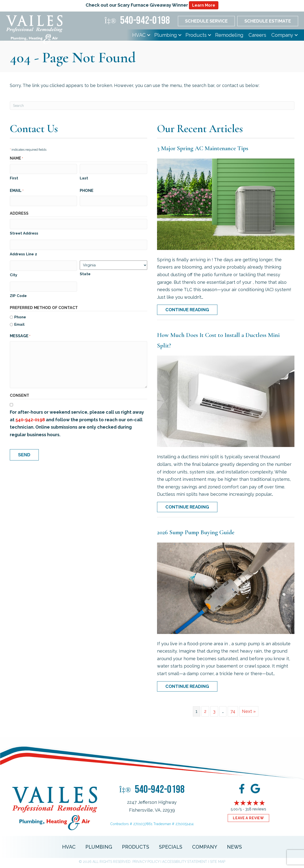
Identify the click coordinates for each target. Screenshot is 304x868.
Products (196, 35)
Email (17, 190)
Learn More (204, 5)
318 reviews (256, 809)
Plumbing (166, 35)
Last (84, 178)
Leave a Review (248, 818)
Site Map (218, 862)
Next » (249, 711)
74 (233, 711)
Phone (87, 190)
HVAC (139, 35)
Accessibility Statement (185, 862)
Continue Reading (187, 310)
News (234, 847)
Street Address (24, 232)
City (13, 272)
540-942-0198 (30, 416)
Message (20, 333)
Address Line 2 (23, 252)
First (14, 178)
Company (282, 35)
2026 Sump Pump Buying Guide (196, 532)
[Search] (152, 106)
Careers (257, 35)
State (85, 272)
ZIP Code (18, 292)
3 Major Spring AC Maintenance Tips (203, 148)
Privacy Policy (146, 862)
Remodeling (229, 35)
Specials (171, 847)
